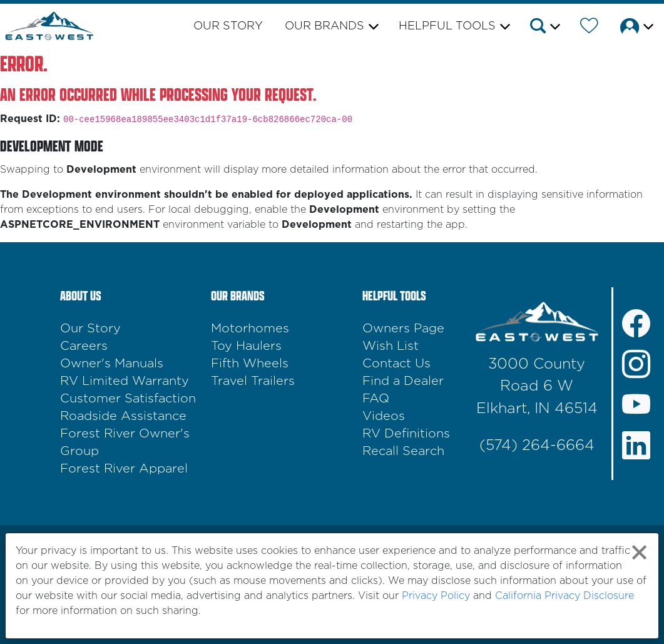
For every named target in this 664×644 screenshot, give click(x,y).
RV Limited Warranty (125, 381)
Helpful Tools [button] (447, 26)
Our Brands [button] (324, 26)
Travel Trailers (253, 381)
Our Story (228, 26)
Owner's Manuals (112, 364)
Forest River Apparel (124, 469)
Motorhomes (250, 329)
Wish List (391, 346)
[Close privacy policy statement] (639, 552)
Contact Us (396, 364)
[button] (544, 28)
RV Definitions (406, 434)
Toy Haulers (246, 346)
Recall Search (403, 451)
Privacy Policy (436, 596)
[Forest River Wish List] (589, 28)
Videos (384, 416)
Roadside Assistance (123, 416)
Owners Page (403, 329)
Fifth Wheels (250, 364)
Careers (84, 346)
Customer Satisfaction (128, 399)
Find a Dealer (403, 381)
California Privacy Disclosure (564, 596)
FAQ (376, 399)
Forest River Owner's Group (125, 442)
